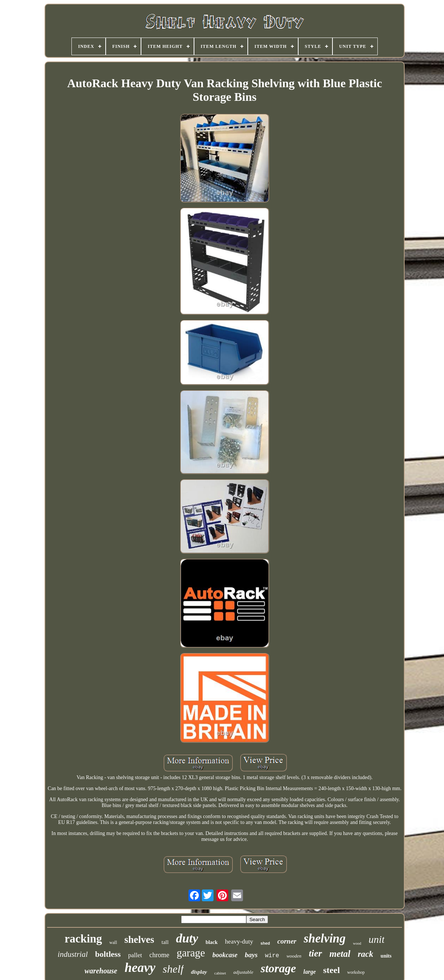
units (386, 956)
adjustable (243, 972)
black (212, 942)
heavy (140, 968)
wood (357, 943)
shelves (139, 940)
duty (187, 938)
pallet (135, 955)
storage (278, 968)
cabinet (220, 973)
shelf (173, 969)
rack (366, 954)
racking (83, 939)
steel (332, 970)
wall (113, 942)
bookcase (225, 955)
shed (265, 943)
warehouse (101, 971)
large (310, 972)
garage (191, 953)
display (199, 972)
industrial (73, 954)
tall (165, 942)
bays (251, 955)
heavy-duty (239, 942)
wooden (294, 956)
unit (377, 939)
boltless (108, 954)
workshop (356, 972)
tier (316, 953)
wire (272, 956)
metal (340, 954)
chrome (159, 955)
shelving (325, 938)
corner (287, 941)
